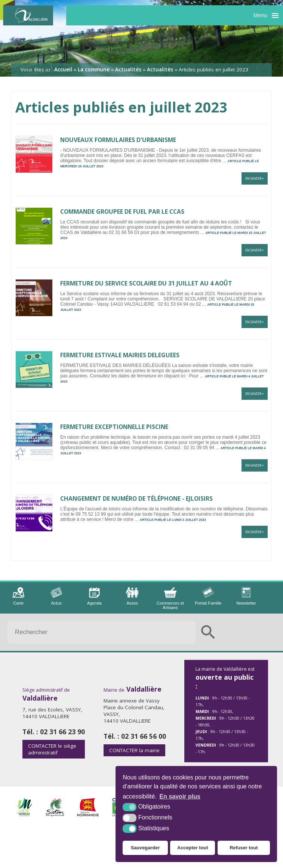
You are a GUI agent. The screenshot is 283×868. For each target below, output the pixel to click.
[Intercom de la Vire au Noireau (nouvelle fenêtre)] (24, 814)
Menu (260, 15)
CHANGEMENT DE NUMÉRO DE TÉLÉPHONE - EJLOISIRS (136, 498)
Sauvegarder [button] (145, 848)
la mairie (134, 750)
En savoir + (255, 178)
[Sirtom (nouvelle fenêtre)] (55, 814)
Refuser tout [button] (244, 848)
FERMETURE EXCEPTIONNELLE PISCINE (114, 427)
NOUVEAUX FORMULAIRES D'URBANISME (118, 140)
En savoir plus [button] (180, 796)
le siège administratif (52, 749)
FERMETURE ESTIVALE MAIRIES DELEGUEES (120, 355)
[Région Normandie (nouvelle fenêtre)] (88, 814)
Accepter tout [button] (193, 848)
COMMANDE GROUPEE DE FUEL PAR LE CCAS (122, 211)
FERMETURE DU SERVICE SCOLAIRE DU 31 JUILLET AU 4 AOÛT (146, 283)
